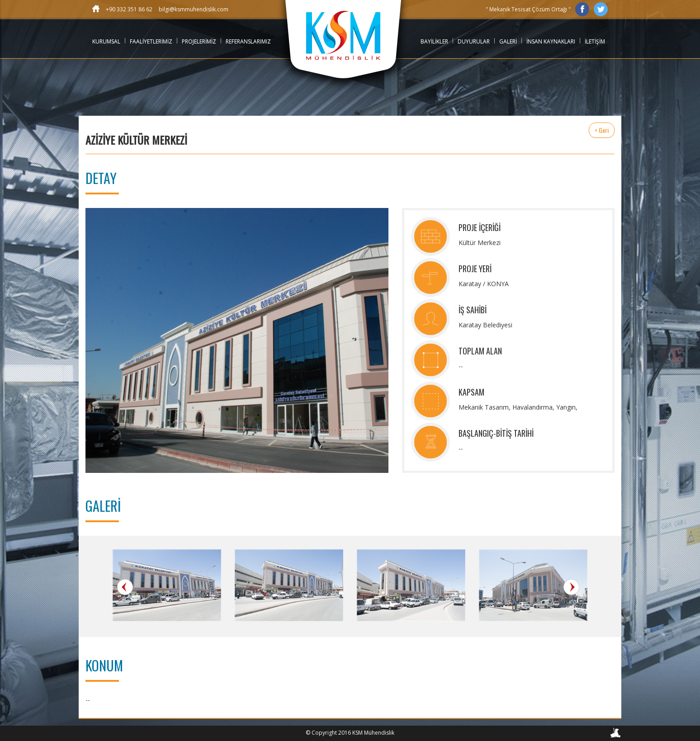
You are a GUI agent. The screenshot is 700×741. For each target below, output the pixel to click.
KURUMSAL (106, 41)
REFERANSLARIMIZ (248, 41)
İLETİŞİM (595, 41)
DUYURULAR (474, 41)
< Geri (602, 130)
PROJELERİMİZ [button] (199, 41)
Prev (125, 587)
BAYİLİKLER (434, 41)
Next (571, 587)
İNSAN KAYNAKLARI (551, 41)
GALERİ (508, 41)
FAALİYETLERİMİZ (151, 41)
